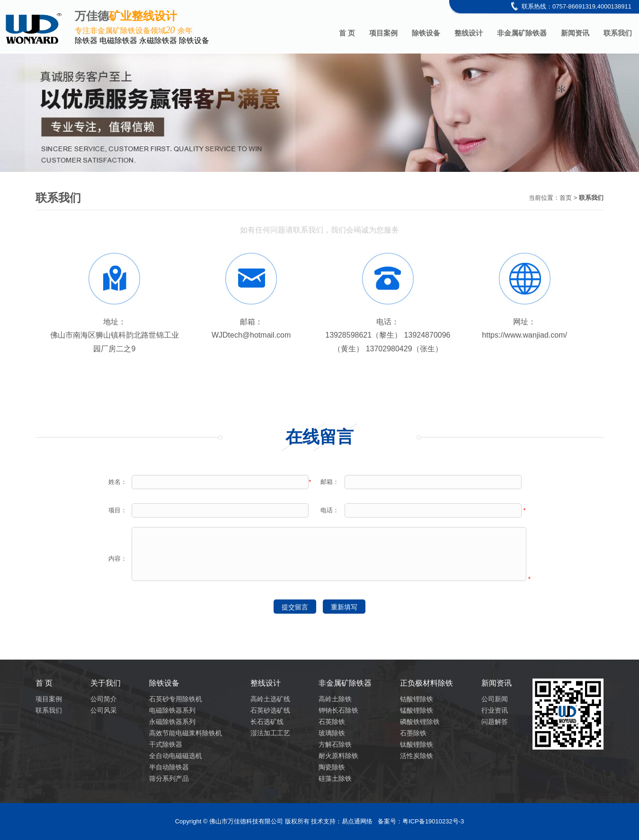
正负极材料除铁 (426, 683)
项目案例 (383, 33)
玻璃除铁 (332, 733)
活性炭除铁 (417, 756)
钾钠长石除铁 (338, 710)
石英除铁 (332, 722)
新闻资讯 (575, 33)
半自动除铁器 (169, 767)
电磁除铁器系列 (172, 710)
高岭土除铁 (335, 699)
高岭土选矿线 (270, 699)
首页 (566, 198)
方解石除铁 (335, 744)
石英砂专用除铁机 (176, 699)
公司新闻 (495, 699)
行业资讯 (495, 710)
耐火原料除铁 (338, 756)
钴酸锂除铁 (417, 699)
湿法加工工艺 (270, 733)
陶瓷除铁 (332, 767)
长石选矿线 (267, 722)
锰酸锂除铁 (417, 710)
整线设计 (469, 33)
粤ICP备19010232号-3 (433, 821)
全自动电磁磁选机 (176, 756)
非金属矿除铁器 (522, 33)
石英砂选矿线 (270, 710)
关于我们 (106, 683)
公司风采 (104, 710)
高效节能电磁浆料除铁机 (186, 733)
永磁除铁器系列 (172, 722)
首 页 (347, 33)
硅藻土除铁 (335, 778)
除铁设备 (426, 33)
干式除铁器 (166, 744)
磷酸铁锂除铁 (420, 722)
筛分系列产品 (169, 778)
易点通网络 (357, 821)
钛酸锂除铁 (417, 744)
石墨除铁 (413, 733)
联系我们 (618, 33)
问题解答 (495, 722)
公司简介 (104, 699)
